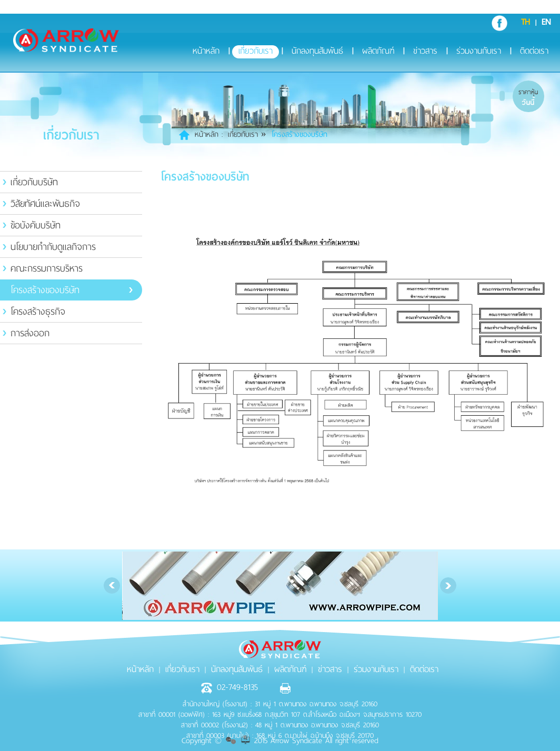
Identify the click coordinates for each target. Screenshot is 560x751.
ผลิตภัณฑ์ (378, 52)
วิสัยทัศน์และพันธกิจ (45, 204)
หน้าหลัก (206, 52)
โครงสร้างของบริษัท (45, 290)
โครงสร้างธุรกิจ (38, 312)
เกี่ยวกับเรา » (247, 134)
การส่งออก (30, 333)
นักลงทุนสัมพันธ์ (317, 52)
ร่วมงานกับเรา (479, 52)
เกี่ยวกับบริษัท (34, 182)
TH (526, 22)
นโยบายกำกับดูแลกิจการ (53, 247)
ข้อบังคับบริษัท (36, 225)
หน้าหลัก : (209, 134)
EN (546, 22)
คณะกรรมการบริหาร (47, 268)
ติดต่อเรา (534, 52)
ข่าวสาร (425, 52)
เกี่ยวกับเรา (256, 52)
